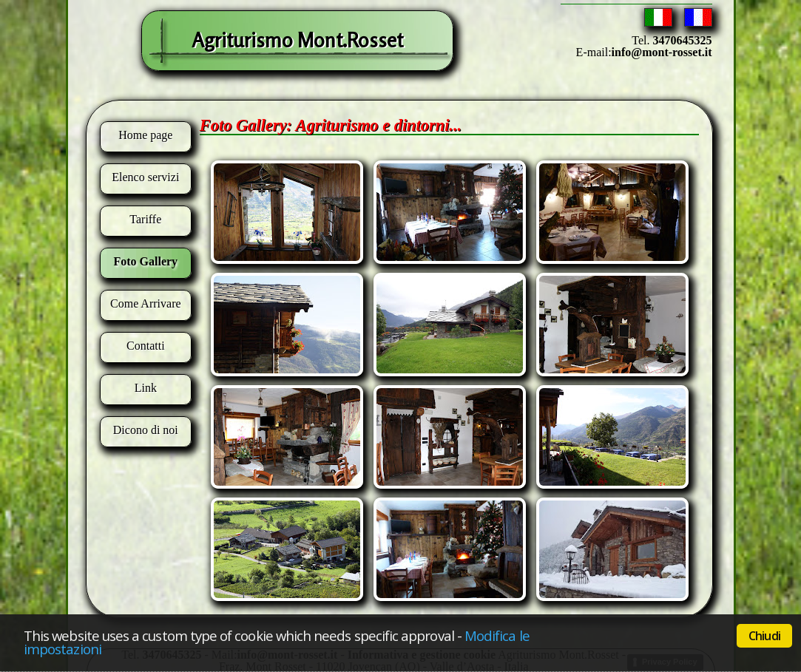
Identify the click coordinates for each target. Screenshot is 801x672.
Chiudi (764, 636)
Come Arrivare (146, 303)
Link (146, 388)
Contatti (146, 346)
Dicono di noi (146, 430)
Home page (145, 135)
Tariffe (145, 219)
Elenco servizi (145, 177)
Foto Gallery (145, 261)
